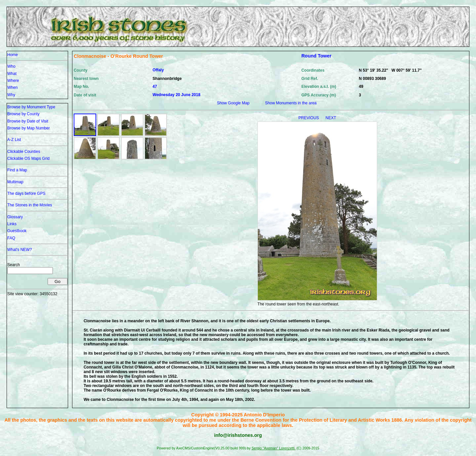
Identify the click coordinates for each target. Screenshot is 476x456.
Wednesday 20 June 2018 (177, 95)
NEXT (331, 118)
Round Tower (317, 56)
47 (155, 87)
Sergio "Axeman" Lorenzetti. (274, 448)
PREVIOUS (309, 118)
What (12, 74)
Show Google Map (233, 103)
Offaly (158, 70)
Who (11, 66)
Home (13, 55)
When (12, 88)
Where (13, 81)
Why (11, 95)
